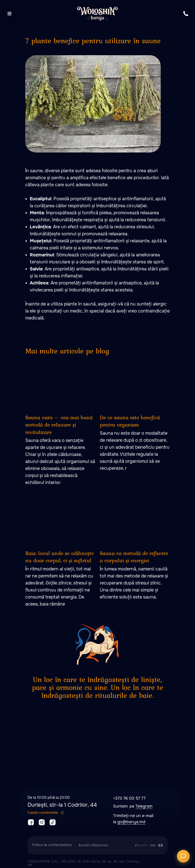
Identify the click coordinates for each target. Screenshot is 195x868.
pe (132, 806)
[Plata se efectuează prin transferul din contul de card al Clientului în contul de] (149, 845)
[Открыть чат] (183, 856)
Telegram (144, 806)
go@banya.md (131, 822)
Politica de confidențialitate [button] (52, 845)
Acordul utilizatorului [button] (93, 845)
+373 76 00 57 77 (129, 798)
